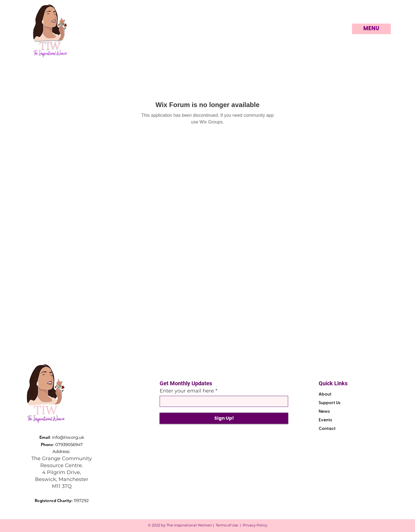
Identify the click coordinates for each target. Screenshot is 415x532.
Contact (327, 429)
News (324, 412)
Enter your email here (187, 391)
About (325, 394)
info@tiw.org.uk (68, 437)
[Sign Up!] (224, 418)
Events (325, 420)
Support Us (330, 403)
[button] (371, 29)
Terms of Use (227, 525)
